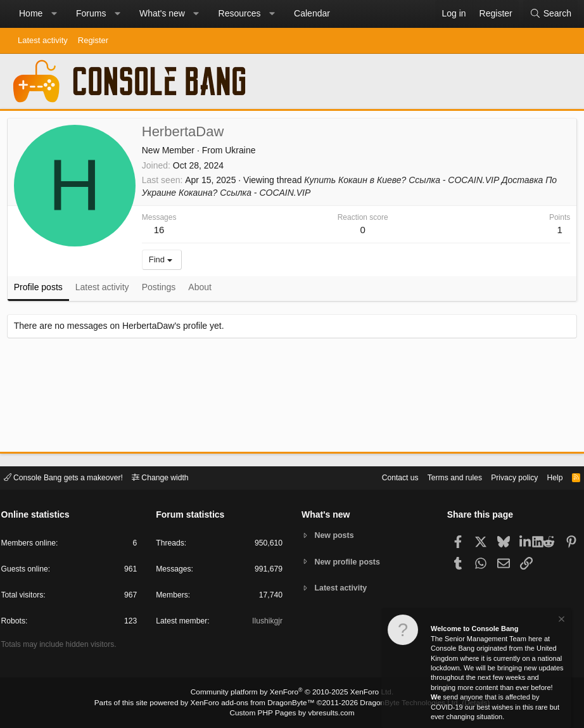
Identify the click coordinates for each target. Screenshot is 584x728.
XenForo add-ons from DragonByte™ (255, 703)
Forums (91, 13)
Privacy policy (505, 477)
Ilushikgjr (266, 623)
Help (548, 477)
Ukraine (243, 153)
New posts (336, 535)
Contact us (383, 477)
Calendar (312, 13)
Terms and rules (441, 477)
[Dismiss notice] (561, 621)
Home (31, 13)
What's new (162, 13)
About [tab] (203, 290)
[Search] (550, 14)
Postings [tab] (162, 290)
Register (93, 40)
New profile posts (350, 562)
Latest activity (43, 40)
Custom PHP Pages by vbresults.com (292, 713)
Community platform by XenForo (292, 694)
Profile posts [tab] (41, 290)
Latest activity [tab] (105, 290)
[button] (54, 14)
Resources (240, 13)
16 (162, 232)
